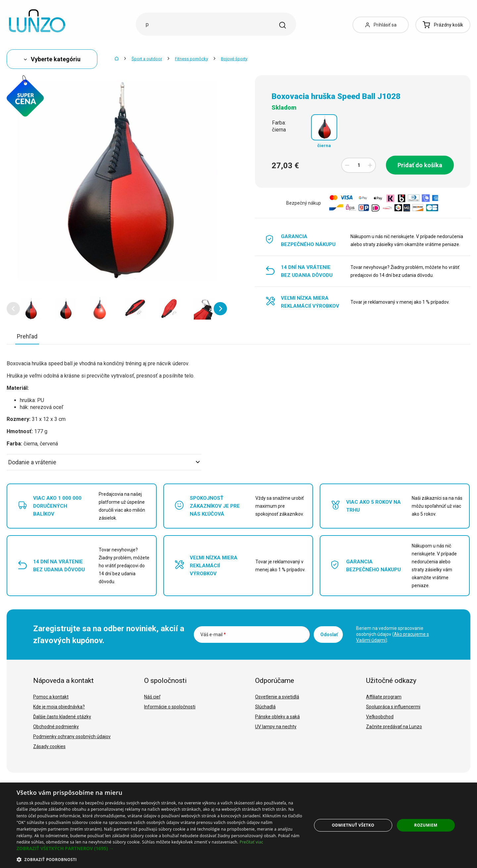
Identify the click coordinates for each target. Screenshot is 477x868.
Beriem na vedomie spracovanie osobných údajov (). (393, 634)
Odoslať (329, 635)
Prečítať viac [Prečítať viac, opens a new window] (251, 842)
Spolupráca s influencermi (393, 707)
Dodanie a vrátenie (104, 462)
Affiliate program (384, 697)
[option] (31, 309)
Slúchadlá (265, 707)
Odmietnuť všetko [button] (353, 825)
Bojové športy (234, 59)
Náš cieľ (152, 697)
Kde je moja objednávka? (59, 707)
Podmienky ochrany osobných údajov (72, 737)
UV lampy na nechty (276, 727)
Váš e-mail (213, 635)
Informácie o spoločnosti (170, 707)
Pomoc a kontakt (51, 697)
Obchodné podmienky (56, 727)
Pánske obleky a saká (277, 717)
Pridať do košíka (420, 165)
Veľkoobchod (380, 717)
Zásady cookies (49, 746)
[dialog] (238, 825)
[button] (13, 309)
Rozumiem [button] (426, 825)
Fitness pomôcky (191, 59)
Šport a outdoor (147, 59)
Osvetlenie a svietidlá (277, 697)
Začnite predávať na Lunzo (394, 727)
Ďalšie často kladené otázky (62, 717)
